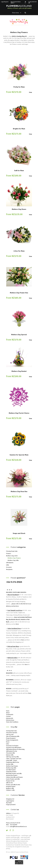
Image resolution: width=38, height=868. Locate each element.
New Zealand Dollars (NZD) (16, 2)
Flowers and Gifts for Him (13, 785)
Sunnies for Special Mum (19, 455)
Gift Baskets (10, 563)
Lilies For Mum (19, 251)
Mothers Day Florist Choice (19, 413)
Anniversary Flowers (12, 775)
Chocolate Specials (12, 733)
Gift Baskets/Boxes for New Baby (15, 749)
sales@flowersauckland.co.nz (18, 827)
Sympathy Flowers (11, 772)
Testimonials (10, 715)
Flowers (9, 554)
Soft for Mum (19, 171)
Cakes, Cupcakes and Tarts (14, 759)
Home (8, 711)
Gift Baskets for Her (12, 751)
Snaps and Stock (19, 533)
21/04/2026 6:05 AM (32, 2)
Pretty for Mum (19, 87)
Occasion (9, 567)
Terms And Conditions (12, 722)
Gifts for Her (9, 783)
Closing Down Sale (12, 551)
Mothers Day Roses (19, 209)
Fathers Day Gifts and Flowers (14, 777)
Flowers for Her (10, 781)
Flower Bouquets (11, 738)
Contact (8, 716)
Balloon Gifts (10, 755)
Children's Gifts (10, 790)
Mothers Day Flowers (14, 558)
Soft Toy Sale (10, 735)
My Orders (9, 803)
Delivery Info (10, 718)
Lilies (8, 744)
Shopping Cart (10, 799)
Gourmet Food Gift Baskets (14, 748)
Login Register (10, 801)
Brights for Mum (19, 129)
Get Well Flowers (11, 770)
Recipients (9, 569)
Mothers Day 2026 (12, 556)
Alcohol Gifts (10, 764)
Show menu (17, 13)
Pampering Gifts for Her (13, 762)
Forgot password (11, 805)
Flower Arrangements (12, 740)
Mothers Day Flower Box (19, 293)
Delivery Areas (10, 720)
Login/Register (5, 2)
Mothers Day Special (19, 335)
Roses (8, 742)
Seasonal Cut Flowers (12, 746)
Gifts (7, 565)
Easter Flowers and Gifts (13, 779)
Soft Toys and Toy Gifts (12, 757)
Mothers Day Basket (19, 371)
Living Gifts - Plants (12, 761)
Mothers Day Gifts (13, 560)
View (30, 92)
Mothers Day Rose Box (19, 492)
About (8, 713)
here (17, 606)
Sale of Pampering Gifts (13, 736)
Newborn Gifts (10, 788)
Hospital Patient (11, 787)
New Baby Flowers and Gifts (14, 774)
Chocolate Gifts (10, 753)
